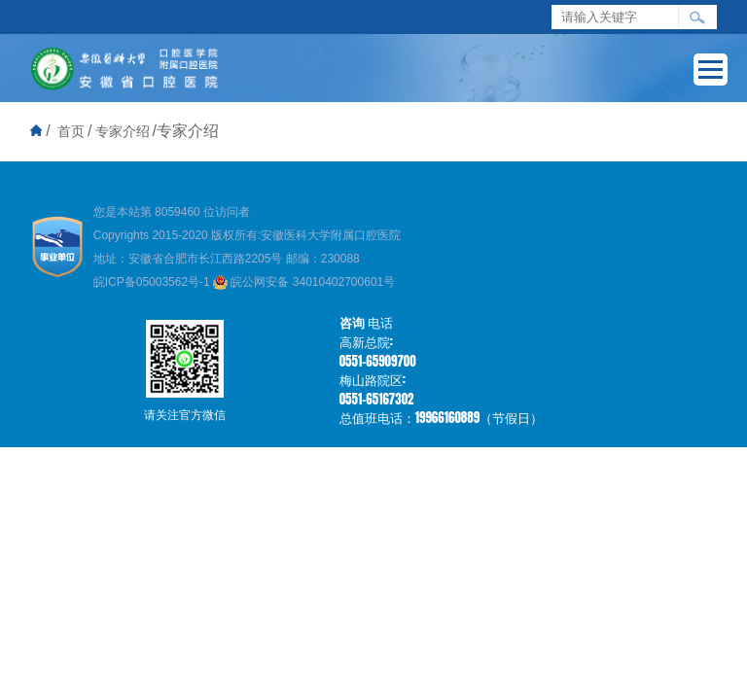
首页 (71, 131)
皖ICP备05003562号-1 (153, 282)
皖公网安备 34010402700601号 (304, 282)
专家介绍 (123, 131)
